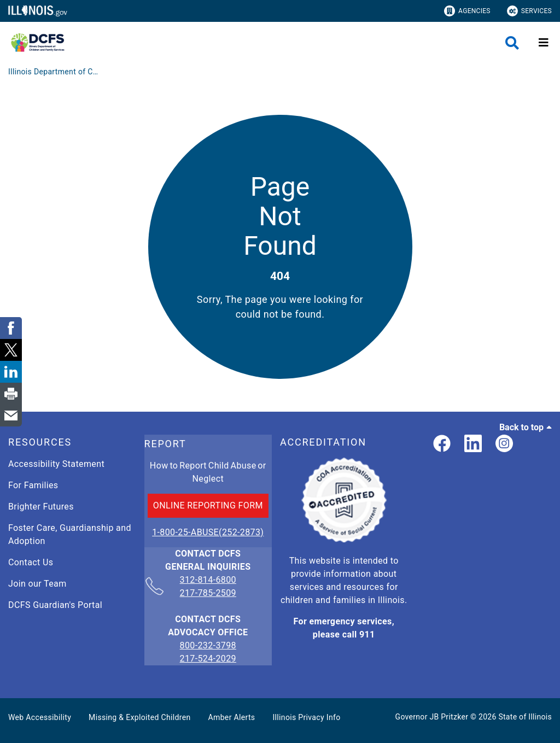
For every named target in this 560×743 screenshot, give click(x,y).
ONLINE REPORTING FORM (208, 505)
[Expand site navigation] (544, 43)
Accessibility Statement (56, 464)
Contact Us (31, 562)
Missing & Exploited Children (139, 717)
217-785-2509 (208, 593)
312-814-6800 (208, 581)
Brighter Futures (41, 507)
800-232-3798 (208, 645)
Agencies (467, 11)
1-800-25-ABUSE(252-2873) (208, 532)
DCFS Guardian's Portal (55, 605)
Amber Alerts (232, 717)
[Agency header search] (512, 43)
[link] (442, 444)
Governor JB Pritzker (432, 717)
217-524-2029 (208, 659)
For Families (33, 485)
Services (529, 11)
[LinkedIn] (473, 444)
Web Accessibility (40, 717)
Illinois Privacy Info (306, 717)
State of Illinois (525, 717)
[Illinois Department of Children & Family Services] (55, 72)
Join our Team (37, 584)
